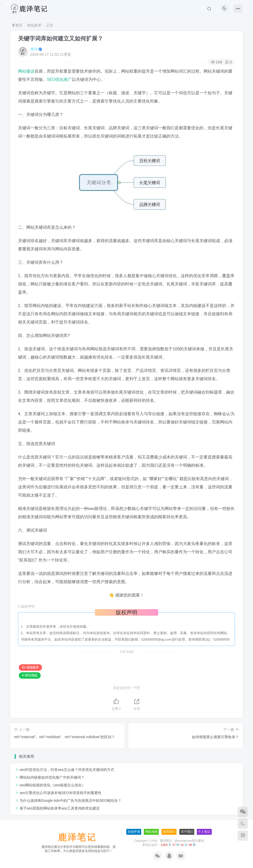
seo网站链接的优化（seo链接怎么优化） (52, 785)
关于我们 (187, 832)
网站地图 (151, 832)
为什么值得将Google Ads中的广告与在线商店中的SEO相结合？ (71, 801)
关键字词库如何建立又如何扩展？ (61, 39)
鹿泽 (34, 49)
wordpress (185, 841)
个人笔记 (204, 832)
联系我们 (169, 832)
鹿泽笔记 (166, 841)
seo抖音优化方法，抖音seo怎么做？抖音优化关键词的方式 (67, 770)
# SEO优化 (30, 675)
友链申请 (134, 832)
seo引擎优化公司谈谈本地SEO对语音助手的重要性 (61, 793)
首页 (18, 25)
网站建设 (26, 71)
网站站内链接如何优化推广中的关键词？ (52, 777)
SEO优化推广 (60, 79)
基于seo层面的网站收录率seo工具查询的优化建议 (60, 808)
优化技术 (34, 25)
